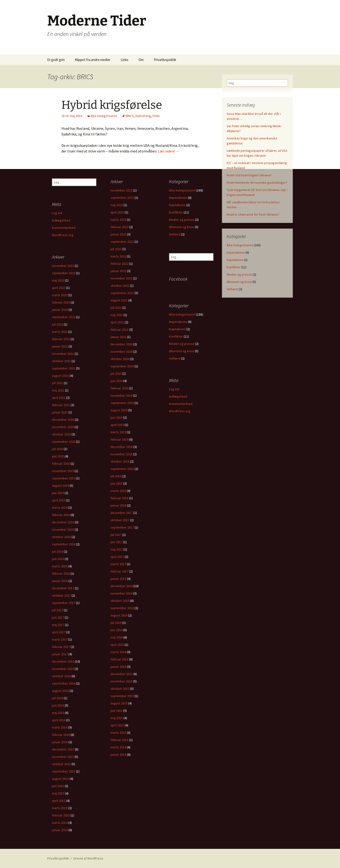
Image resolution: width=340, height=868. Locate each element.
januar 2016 (118, 667)
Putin (156, 116)
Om (141, 60)
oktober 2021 (120, 286)
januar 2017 (118, 579)
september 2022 (122, 242)
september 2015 (122, 696)
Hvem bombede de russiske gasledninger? (257, 182)
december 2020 (122, 344)
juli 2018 (116, 476)
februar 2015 (119, 740)
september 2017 (122, 527)
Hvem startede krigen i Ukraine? (249, 175)
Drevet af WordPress (88, 858)
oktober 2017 (120, 520)
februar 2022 (119, 264)
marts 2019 (118, 432)
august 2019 (119, 410)
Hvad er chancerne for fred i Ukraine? (253, 214)
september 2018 (122, 469)
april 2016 (117, 645)
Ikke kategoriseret (104, 116)
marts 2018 (118, 491)
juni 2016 (117, 630)
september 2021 (122, 293)
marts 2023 (118, 220)
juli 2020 (116, 373)
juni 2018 (117, 483)
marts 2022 (118, 256)
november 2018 (121, 454)
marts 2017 (118, 564)
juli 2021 (116, 308)
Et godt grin (56, 60)
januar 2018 (118, 505)
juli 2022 (116, 249)
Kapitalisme (235, 260)
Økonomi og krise (239, 282)
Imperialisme (236, 252)
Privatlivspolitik (165, 60)
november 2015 (121, 681)
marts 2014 (118, 747)
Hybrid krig (143, 116)
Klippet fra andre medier (93, 60)
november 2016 (121, 593)
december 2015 (122, 674)
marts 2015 (118, 733)
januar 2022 (118, 271)
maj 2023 (117, 205)
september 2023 (122, 198)
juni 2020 (117, 381)
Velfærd (232, 289)
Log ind (57, 213)
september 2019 (122, 403)
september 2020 (122, 366)
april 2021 (117, 322)
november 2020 (121, 352)
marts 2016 (118, 652)
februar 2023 (119, 227)
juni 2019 (117, 417)
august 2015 (119, 703)
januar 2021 (118, 337)
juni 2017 (117, 542)
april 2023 (117, 212)
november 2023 (121, 190)
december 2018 (122, 447)
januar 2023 (118, 234)
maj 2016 (117, 637)
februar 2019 (119, 439)
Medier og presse (239, 274)
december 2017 (122, 513)
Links (125, 60)
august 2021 (119, 300)
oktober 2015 (120, 689)
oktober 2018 (120, 461)
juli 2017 (116, 535)
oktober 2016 (120, 601)
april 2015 (117, 725)
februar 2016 (119, 659)
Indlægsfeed (61, 220)
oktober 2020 (120, 359)
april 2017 (117, 557)
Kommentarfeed (64, 228)
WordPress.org (63, 235)
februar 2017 (119, 571)
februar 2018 (119, 498)
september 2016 (122, 608)
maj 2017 (117, 549)
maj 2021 (117, 315)
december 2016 (122, 586)
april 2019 (117, 425)
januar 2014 (118, 755)
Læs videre (169, 151)
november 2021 (121, 278)
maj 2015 (117, 718)
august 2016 (119, 615)
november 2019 (121, 395)
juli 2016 (116, 623)
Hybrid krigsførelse (112, 105)
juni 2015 (117, 711)
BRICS (130, 116)
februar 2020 (119, 388)
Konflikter (234, 267)
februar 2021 (119, 330)
